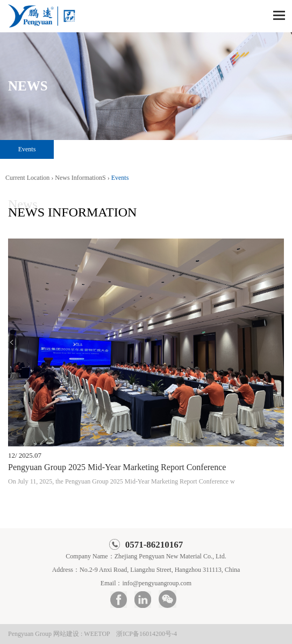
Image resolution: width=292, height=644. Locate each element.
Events (27, 149)
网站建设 (66, 634)
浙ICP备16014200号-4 (147, 634)
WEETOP (97, 634)
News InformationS (80, 178)
